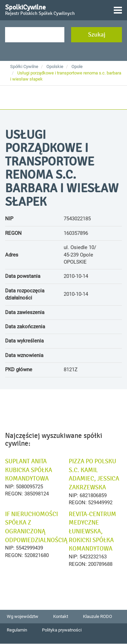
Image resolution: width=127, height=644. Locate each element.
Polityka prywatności (62, 630)
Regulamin (17, 630)
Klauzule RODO (98, 616)
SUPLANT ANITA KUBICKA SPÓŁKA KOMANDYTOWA (29, 470)
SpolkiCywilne (40, 9)
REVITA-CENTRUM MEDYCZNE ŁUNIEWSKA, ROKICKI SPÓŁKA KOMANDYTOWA (92, 531)
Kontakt (61, 616)
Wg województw (23, 616)
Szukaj (97, 35)
